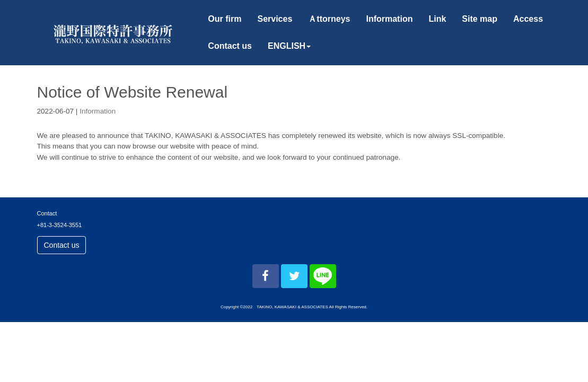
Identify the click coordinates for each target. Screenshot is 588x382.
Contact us (62, 245)
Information (98, 111)
